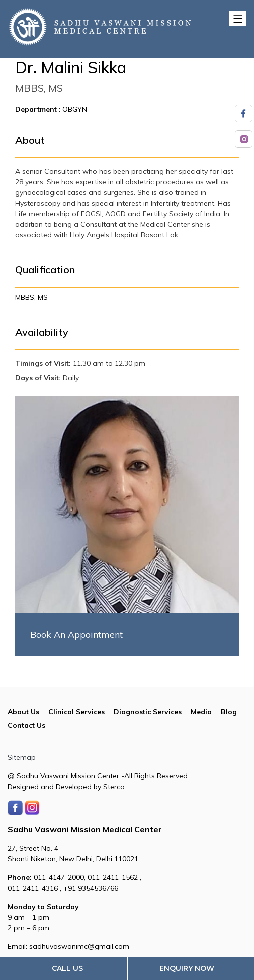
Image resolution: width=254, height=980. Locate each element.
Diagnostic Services (148, 712)
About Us (23, 712)
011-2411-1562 (114, 877)
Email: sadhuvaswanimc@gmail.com (68, 946)
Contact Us (26, 725)
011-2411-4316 (34, 888)
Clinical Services (76, 712)
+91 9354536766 (91, 888)
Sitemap (22, 757)
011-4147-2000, (48, 877)
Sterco (114, 787)
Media (201, 712)
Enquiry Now (187, 968)
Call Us (67, 968)
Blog (229, 712)
